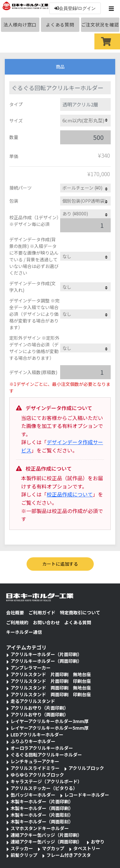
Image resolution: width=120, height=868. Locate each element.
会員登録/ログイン (75, 8)
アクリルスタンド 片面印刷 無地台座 (51, 674)
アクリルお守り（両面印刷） (40, 714)
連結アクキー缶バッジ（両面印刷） (46, 842)
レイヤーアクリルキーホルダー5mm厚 (50, 728)
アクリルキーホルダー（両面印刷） (46, 661)
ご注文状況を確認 (100, 25)
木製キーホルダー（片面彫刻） (42, 815)
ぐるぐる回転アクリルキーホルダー (46, 755)
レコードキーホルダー (87, 795)
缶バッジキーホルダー (33, 795)
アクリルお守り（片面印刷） (40, 708)
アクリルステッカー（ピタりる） (44, 788)
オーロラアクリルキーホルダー (42, 748)
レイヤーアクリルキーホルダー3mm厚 (50, 721)
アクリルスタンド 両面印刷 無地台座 (51, 688)
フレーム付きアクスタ (69, 855)
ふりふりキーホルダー (33, 741)
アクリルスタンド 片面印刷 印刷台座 (51, 681)
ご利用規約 (17, 622)
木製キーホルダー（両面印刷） (42, 808)
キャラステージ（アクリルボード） (46, 781)
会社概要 (15, 612)
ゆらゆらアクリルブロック (37, 775)
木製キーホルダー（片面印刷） (42, 801)
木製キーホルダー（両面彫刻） (42, 821)
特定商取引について (80, 612)
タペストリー (87, 848)
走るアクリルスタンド (33, 701)
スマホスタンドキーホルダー (40, 828)
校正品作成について (70, 494)
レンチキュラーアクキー (35, 761)
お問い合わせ (46, 622)
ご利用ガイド (42, 612)
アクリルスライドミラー (35, 768)
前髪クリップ (24, 855)
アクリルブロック (86, 768)
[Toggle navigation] (112, 9)
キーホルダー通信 (24, 632)
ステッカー (22, 848)
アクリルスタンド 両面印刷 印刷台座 (51, 694)
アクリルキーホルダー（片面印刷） (46, 654)
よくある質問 (60, 25)
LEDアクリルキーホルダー (37, 734)
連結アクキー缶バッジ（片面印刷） (46, 835)
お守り (98, 842)
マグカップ (53, 848)
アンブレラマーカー (31, 668)
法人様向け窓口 (20, 25)
